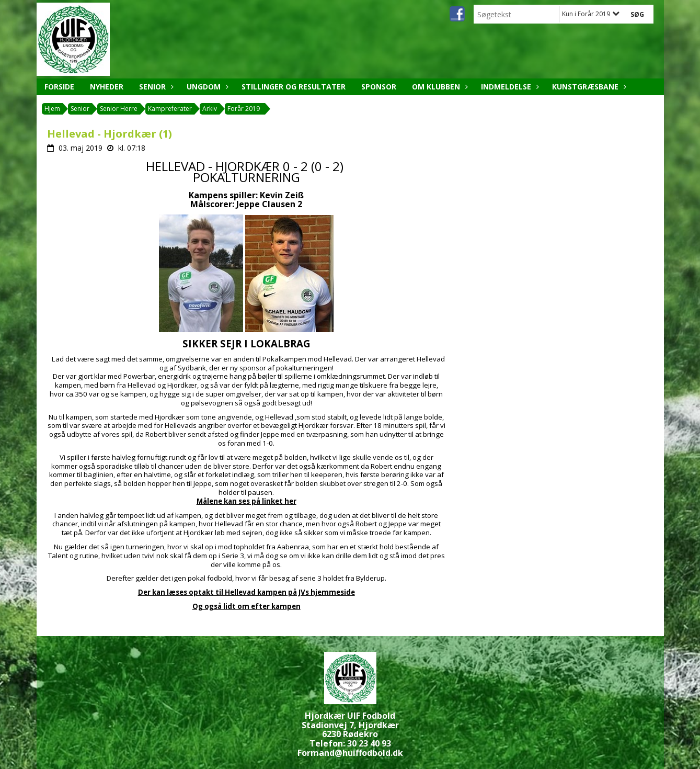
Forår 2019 (244, 109)
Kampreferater (170, 109)
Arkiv (210, 109)
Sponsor (379, 87)
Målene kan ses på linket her (246, 501)
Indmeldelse (509, 87)
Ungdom (206, 87)
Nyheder (107, 87)
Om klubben (439, 87)
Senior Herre (119, 109)
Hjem (52, 109)
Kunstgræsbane (588, 87)
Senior (155, 87)
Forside (59, 87)
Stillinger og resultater (294, 87)
